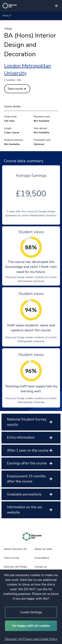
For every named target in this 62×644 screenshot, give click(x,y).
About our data (43, 549)
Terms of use (11, 558)
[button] (7, 16)
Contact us (41, 567)
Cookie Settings (31, 612)
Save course (17, 89)
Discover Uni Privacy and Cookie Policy (31, 639)
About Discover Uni (15, 549)
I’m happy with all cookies (31, 626)
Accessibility (42, 558)
